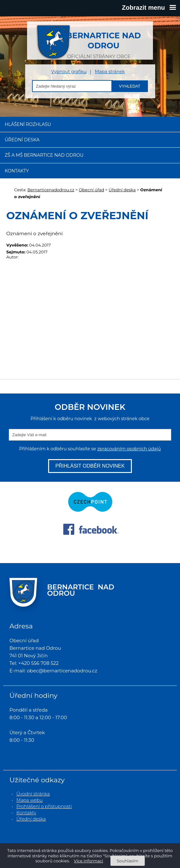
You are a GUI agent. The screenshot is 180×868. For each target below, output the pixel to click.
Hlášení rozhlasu (28, 124)
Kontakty (17, 171)
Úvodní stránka (33, 794)
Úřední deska (22, 140)
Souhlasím (127, 861)
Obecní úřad (91, 190)
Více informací (89, 861)
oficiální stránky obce (99, 42)
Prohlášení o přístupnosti (44, 806)
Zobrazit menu (149, 8)
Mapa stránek (110, 72)
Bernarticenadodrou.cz (51, 190)
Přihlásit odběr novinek (90, 466)
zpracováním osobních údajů (129, 449)
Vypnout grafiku (69, 72)
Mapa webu (30, 800)
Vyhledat (130, 86)
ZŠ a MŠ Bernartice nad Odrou (44, 155)
